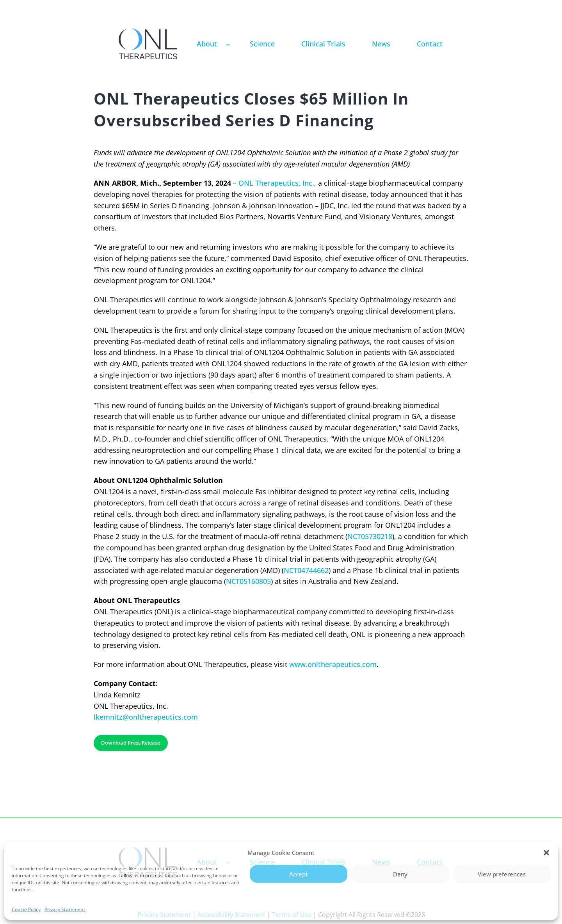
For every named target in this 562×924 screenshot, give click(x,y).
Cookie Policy (26, 909)
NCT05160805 (248, 581)
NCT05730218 (370, 536)
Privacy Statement (65, 909)
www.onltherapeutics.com (333, 664)
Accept (299, 874)
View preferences (502, 874)
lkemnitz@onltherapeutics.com (146, 717)
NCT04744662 (306, 570)
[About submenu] (228, 44)
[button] (546, 853)
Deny (400, 874)
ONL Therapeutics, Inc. (276, 183)
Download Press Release (131, 743)
